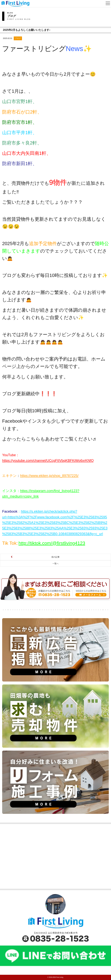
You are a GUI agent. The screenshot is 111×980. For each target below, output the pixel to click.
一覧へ (55, 563)
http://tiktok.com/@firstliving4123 (52, 543)
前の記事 (55, 557)
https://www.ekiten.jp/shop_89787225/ (49, 476)
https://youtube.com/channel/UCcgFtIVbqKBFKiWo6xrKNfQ (48, 460)
